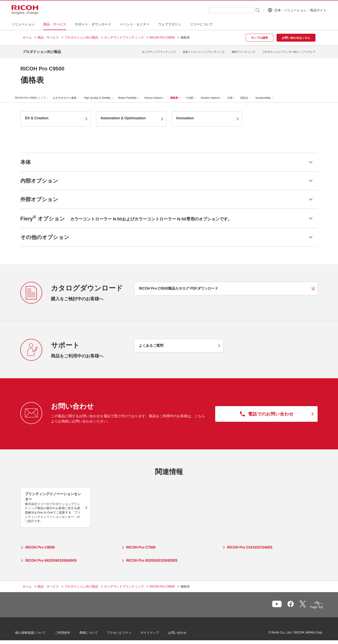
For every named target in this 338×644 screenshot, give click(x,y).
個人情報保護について (38, 631)
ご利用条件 (70, 631)
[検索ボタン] (246, 10)
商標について (96, 631)
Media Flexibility (133, 95)
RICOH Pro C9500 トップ (36, 95)
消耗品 (249, 95)
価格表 (179, 95)
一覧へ (293, 604)
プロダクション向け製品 (81, 37)
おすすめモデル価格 (70, 95)
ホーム (27, 37)
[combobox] (220, 10)
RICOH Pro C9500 (162, 37)
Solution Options (216, 95)
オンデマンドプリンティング (124, 37)
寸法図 (195, 95)
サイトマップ (157, 631)
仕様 (235, 95)
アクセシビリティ (127, 631)
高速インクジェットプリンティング (204, 50)
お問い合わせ (185, 631)
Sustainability (268, 95)
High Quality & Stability (103, 95)
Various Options (159, 95)
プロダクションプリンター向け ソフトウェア (289, 50)
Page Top (309, 605)
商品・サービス (48, 37)
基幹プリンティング (244, 50)
